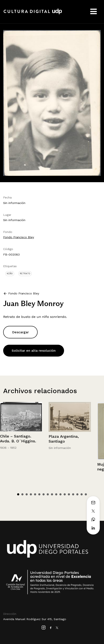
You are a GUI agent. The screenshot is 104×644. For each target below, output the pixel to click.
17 (86, 494)
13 (69, 494)
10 (56, 494)
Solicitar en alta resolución (34, 351)
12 (65, 494)
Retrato (25, 273)
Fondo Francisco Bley (19, 237)
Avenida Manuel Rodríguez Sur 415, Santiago (35, 619)
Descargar (20, 332)
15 (77, 494)
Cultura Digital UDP (33, 14)
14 (73, 494)
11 (60, 494)
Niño (10, 273)
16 (82, 494)
